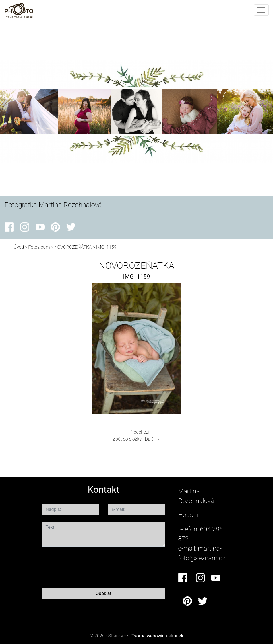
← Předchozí (136, 432)
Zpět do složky (127, 439)
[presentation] (86, 566)
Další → (153, 439)
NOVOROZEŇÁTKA (73, 247)
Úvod (19, 247)
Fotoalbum (39, 247)
